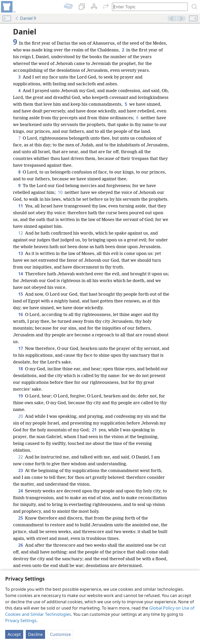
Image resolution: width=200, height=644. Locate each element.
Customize (60, 634)
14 (21, 274)
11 (21, 206)
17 (21, 348)
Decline (35, 634)
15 (21, 294)
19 (21, 396)
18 (21, 369)
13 (21, 253)
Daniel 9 (25, 18)
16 (21, 314)
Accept (14, 634)
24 (21, 491)
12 (21, 233)
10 (60, 192)
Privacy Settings (21, 621)
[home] (8, 7)
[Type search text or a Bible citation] (147, 7)
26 (21, 545)
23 (21, 470)
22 (21, 457)
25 (21, 518)
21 (94, 430)
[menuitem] (8, 7)
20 (21, 416)
